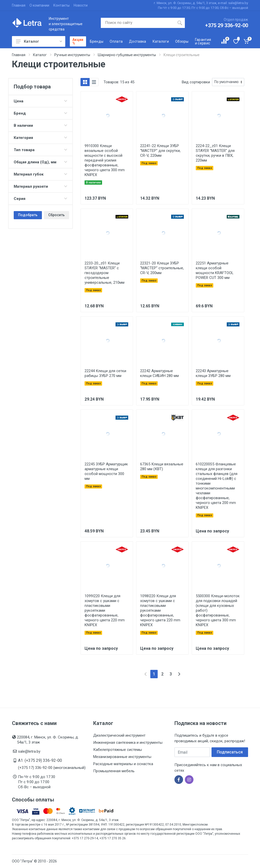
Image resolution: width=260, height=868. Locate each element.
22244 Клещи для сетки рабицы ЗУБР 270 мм (105, 373)
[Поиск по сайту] (138, 23)
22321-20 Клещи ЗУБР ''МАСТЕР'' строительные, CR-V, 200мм (162, 268)
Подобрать (28, 215)
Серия (40, 199)
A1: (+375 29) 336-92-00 (40, 760)
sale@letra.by (29, 751)
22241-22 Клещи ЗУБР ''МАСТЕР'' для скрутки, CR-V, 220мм (160, 151)
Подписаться (230, 752)
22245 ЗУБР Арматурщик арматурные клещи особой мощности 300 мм (106, 471)
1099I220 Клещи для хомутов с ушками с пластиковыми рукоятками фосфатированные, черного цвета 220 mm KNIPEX (105, 610)
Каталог (39, 41)
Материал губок (40, 174)
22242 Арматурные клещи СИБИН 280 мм (159, 373)
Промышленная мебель (114, 771)
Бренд (40, 113)
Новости (81, 5)
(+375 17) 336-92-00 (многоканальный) (52, 768)
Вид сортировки (196, 82)
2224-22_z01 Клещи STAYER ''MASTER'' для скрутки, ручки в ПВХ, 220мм (215, 153)
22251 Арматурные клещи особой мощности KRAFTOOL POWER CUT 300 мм (215, 270)
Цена (40, 101)
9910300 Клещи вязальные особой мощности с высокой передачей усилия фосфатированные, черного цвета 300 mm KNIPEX (105, 160)
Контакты (61, 5)
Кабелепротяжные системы (118, 750)
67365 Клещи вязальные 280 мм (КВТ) (162, 467)
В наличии (40, 125)
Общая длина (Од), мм (40, 162)
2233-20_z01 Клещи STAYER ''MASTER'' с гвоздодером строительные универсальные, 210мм (104, 273)
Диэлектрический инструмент (119, 735)
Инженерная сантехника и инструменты (128, 743)
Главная (19, 5)
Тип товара (40, 150)
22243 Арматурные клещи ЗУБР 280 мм (213, 373)
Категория (40, 138)
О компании (39, 5)
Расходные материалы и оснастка (123, 764)
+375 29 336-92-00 (227, 25)
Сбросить (56, 215)
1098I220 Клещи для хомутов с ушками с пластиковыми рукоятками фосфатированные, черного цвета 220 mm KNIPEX (160, 610)
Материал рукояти (40, 186)
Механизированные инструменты (122, 757)
